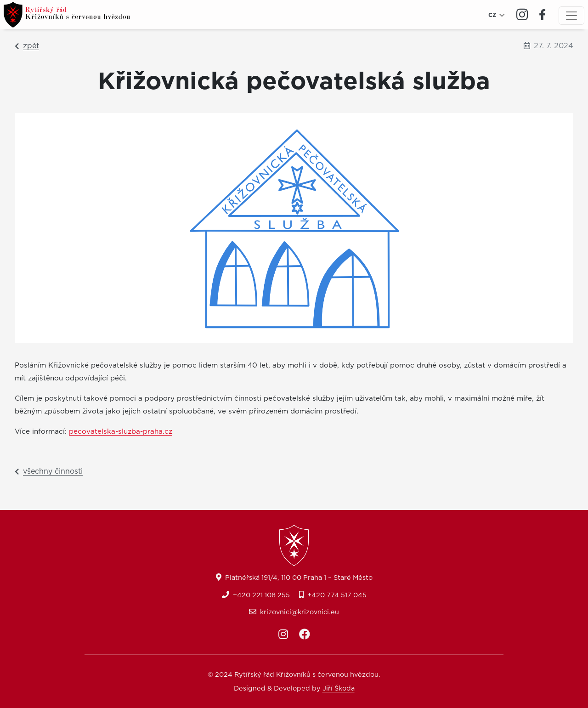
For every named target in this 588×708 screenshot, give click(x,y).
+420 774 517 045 (337, 595)
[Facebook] (542, 15)
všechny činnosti (49, 471)
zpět (27, 46)
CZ (492, 15)
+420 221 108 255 (261, 595)
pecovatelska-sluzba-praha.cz (121, 432)
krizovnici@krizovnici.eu (300, 612)
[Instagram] (522, 15)
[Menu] (571, 16)
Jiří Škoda (339, 688)
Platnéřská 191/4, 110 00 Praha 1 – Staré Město (299, 578)
